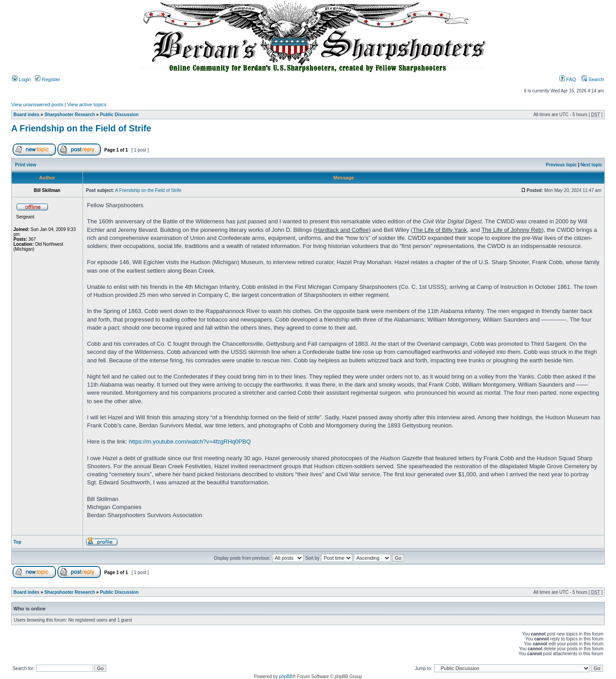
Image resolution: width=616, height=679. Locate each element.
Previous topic (562, 165)
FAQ (568, 79)
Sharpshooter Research (70, 115)
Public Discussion (119, 115)
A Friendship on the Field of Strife (81, 128)
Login (22, 79)
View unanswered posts (37, 104)
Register (48, 79)
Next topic (591, 165)
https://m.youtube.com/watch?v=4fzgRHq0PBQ (190, 442)
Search (593, 79)
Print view (26, 165)
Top (17, 542)
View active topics (87, 104)
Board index (26, 115)
